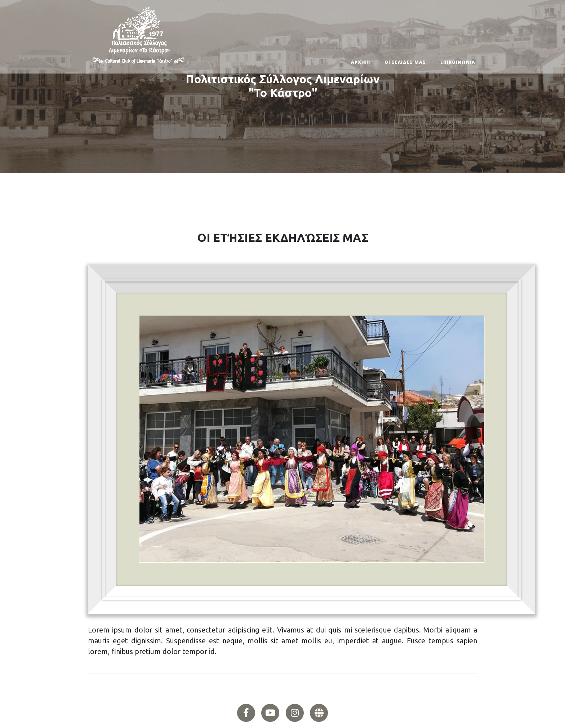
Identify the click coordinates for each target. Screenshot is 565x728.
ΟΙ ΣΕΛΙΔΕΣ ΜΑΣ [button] (405, 62)
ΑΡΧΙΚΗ (361, 62)
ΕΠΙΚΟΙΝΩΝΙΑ (458, 62)
